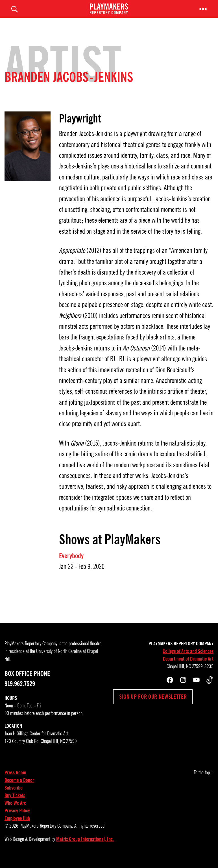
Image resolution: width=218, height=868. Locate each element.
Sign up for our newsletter (153, 704)
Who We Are (15, 811)
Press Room (15, 780)
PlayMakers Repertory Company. (46, 834)
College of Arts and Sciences (188, 659)
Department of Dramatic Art (188, 667)
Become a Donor (19, 788)
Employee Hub (17, 826)
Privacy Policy (17, 818)
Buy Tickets (15, 803)
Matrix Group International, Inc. (85, 847)
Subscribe (13, 795)
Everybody (71, 563)
